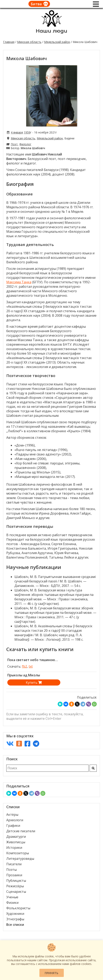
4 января (17, 132)
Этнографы (15, 919)
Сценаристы (16, 892)
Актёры (12, 815)
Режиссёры (15, 886)
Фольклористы (18, 908)
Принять (51, 973)
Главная (9, 42)
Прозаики (14, 875)
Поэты (11, 870)
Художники (15, 914)
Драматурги (16, 837)
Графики (13, 826)
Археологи (15, 820)
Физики (12, 903)
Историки (14, 848)
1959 (27, 132)
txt (31, 666)
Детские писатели (21, 831)
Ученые (12, 897)
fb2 (24, 666)
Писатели (14, 864)
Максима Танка (19, 282)
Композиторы (18, 853)
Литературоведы (20, 859)
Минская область (29, 42)
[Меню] (96, 4)
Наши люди (51, 31)
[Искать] (93, 768)
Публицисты (16, 881)
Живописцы (16, 842)
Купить (34, 682)
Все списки (15, 925)
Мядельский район (57, 42)
